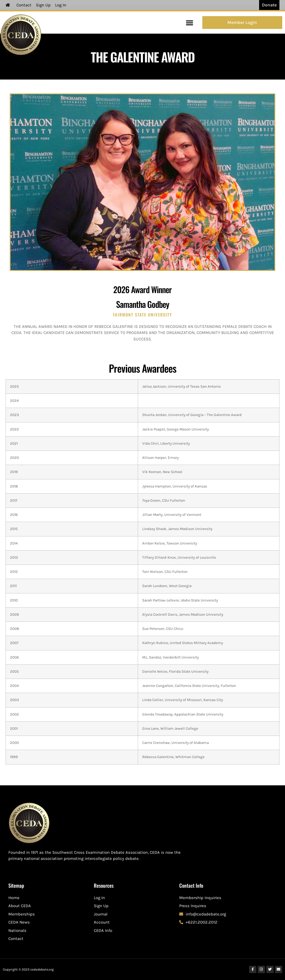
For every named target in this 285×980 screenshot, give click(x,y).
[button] (190, 23)
